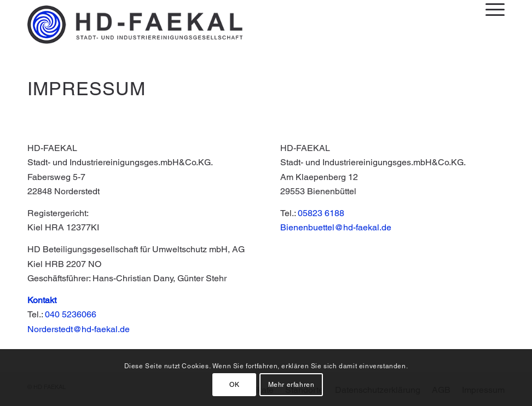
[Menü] (490, 9)
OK (234, 385)
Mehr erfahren (291, 385)
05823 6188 (321, 213)
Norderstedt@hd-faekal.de (79, 329)
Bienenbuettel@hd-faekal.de (336, 227)
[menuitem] (490, 9)
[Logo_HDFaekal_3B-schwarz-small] (135, 25)
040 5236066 (71, 314)
